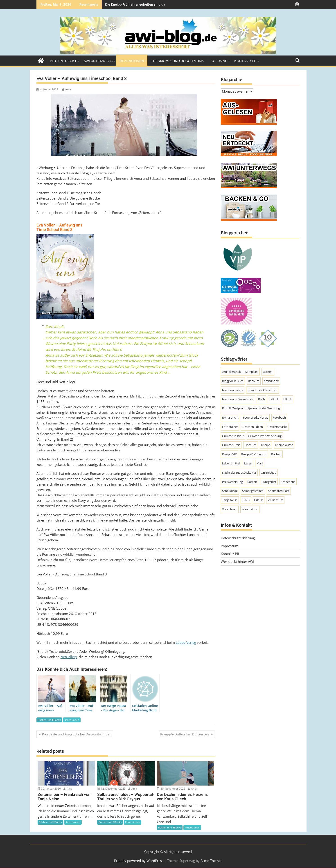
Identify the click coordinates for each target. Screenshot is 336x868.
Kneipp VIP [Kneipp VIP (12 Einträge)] (229, 454)
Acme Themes (211, 861)
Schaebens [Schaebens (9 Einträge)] (288, 482)
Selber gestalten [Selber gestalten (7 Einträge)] (253, 491)
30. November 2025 (171, 789)
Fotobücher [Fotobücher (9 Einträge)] (230, 427)
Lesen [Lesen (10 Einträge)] (248, 463)
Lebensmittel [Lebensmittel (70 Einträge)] (231, 463)
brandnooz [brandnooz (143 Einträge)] (271, 381)
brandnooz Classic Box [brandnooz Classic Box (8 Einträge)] (263, 390)
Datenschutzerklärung (238, 538)
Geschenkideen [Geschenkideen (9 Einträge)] (253, 427)
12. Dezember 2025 (111, 789)
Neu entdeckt (64, 61)
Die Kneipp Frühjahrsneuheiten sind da (135, 4)
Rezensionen (132, 61)
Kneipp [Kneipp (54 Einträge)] (266, 445)
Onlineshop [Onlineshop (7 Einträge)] (269, 473)
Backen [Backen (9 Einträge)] (268, 372)
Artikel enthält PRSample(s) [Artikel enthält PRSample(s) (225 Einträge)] (240, 372)
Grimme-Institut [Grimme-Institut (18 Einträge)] (233, 436)
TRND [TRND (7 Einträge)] (246, 500)
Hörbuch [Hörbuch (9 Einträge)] (251, 445)
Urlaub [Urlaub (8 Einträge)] (259, 500)
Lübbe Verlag (186, 642)
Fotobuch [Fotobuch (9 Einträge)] (279, 417)
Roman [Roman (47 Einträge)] (252, 482)
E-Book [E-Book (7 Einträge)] (274, 399)
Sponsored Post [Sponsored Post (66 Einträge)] (279, 491)
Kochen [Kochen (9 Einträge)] (276, 454)
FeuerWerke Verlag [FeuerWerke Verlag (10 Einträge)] (256, 417)
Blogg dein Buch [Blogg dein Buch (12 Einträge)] (233, 381)
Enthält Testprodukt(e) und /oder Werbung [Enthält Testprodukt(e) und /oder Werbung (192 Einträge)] (251, 408)
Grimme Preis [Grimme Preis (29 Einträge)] (231, 445)
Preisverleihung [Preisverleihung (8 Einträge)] (232, 482)
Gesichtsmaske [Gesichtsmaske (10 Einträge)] (277, 427)
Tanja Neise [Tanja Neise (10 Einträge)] (230, 500)
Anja (67, 89)
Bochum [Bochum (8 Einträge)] (254, 381)
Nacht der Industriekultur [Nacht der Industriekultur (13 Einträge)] (239, 473)
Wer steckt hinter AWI (237, 562)
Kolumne (219, 61)
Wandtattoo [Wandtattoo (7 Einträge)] (250, 509)
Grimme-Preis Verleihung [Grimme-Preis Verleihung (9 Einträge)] (265, 436)
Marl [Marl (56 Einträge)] (260, 463)
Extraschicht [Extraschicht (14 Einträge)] (230, 417)
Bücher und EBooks (49, 720)
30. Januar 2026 (49, 789)
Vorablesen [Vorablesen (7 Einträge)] (230, 509)
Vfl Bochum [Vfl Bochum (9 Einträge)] (275, 500)
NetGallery (69, 657)
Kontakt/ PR (245, 61)
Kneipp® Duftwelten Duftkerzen (185, 734)
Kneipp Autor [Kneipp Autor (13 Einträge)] (284, 445)
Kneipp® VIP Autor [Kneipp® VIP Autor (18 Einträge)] (254, 454)
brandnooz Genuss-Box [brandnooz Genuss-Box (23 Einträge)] (238, 399)
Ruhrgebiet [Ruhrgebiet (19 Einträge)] (269, 482)
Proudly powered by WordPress (139, 861)
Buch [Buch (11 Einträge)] (262, 399)
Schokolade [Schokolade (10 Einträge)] (230, 491)
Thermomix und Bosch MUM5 (177, 61)
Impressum (230, 546)
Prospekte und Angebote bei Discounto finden (77, 734)
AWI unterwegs (98, 61)
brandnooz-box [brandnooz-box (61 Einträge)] (233, 390)
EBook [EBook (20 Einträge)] (288, 399)
